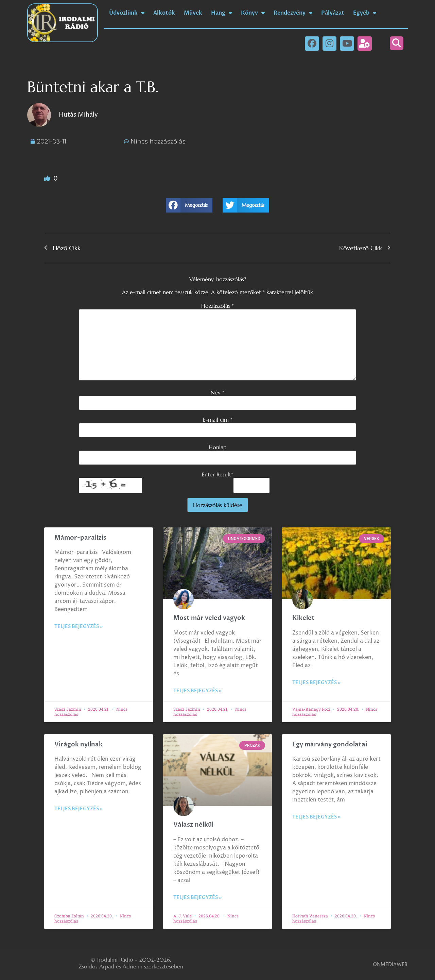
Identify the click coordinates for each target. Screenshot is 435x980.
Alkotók (164, 13)
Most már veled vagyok (209, 618)
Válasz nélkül (193, 825)
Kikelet (303, 618)
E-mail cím (218, 420)
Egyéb (365, 13)
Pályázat (333, 13)
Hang (222, 13)
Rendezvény (293, 13)
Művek (193, 13)
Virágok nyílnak (79, 745)
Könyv (253, 13)
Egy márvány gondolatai (330, 745)
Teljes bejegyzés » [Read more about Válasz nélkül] (197, 898)
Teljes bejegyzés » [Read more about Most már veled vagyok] (197, 691)
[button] (397, 43)
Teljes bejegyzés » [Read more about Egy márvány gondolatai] (316, 817)
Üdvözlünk (127, 13)
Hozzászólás (217, 306)
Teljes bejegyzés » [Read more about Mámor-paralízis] (79, 627)
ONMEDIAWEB (390, 965)
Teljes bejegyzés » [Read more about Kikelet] (316, 683)
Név (217, 392)
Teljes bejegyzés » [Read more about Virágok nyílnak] (79, 809)
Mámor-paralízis (80, 538)
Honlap (217, 447)
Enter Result (217, 474)
